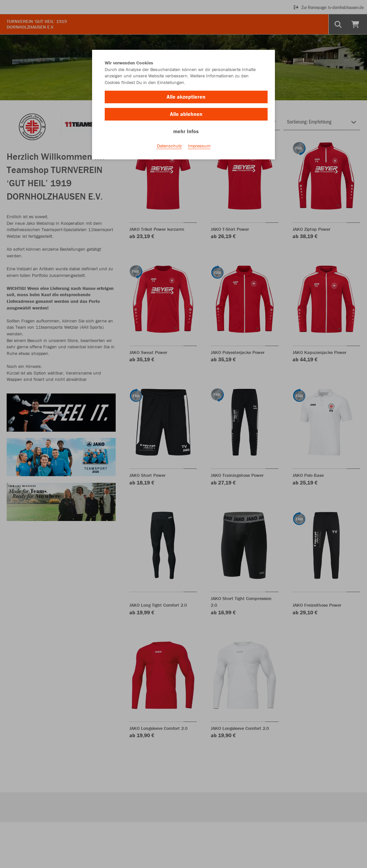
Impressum (199, 146)
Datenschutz (169, 146)
